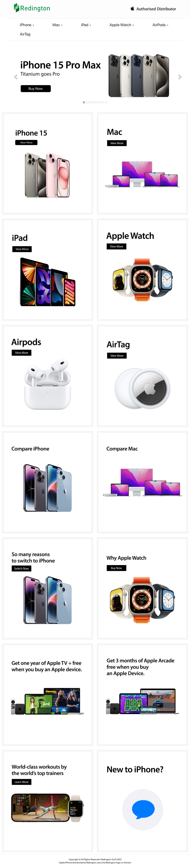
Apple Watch (122, 25)
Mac (58, 25)
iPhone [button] (27, 25)
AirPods (160, 25)
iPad (86, 25)
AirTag (25, 34)
